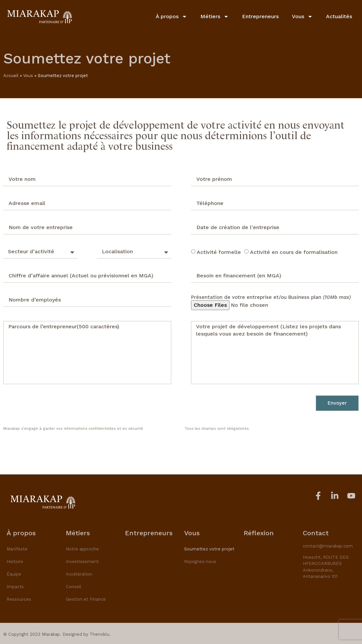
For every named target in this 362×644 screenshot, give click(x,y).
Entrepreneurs (260, 16)
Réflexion (259, 533)
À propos (171, 17)
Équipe (14, 574)
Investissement (82, 562)
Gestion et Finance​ (86, 599)
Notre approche (82, 549)
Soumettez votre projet (209, 549)
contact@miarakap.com (328, 546)
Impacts (15, 587)
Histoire (15, 562)
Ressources (19, 599)
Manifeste (17, 549)
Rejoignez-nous (200, 562)
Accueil (11, 76)
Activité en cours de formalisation (294, 252)
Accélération (79, 574)
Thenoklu (100, 634)
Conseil (74, 587)
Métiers (215, 17)
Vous (302, 17)
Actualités (339, 16)
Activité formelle (219, 252)
